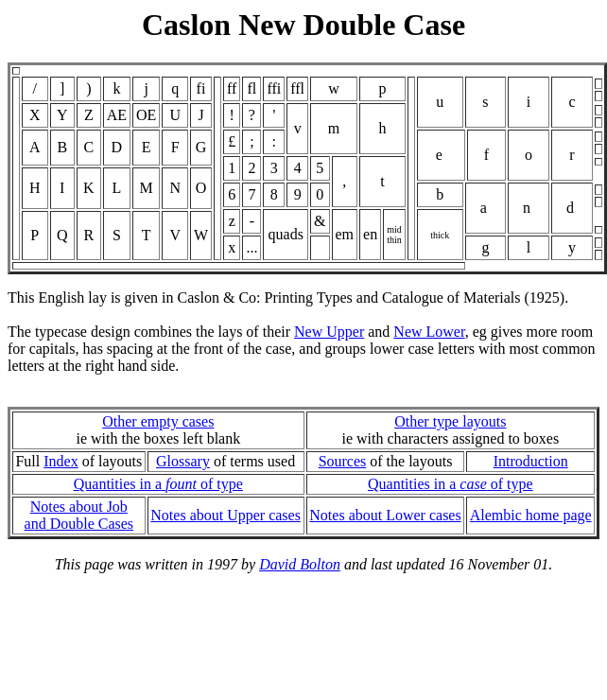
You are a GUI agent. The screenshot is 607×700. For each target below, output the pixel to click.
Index (61, 461)
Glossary (183, 461)
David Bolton (300, 564)
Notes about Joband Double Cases (79, 515)
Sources (343, 461)
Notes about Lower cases (385, 515)
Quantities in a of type (158, 484)
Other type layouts (450, 421)
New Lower (429, 332)
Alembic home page (531, 515)
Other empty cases (158, 421)
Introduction (531, 461)
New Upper (329, 332)
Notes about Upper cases (225, 515)
